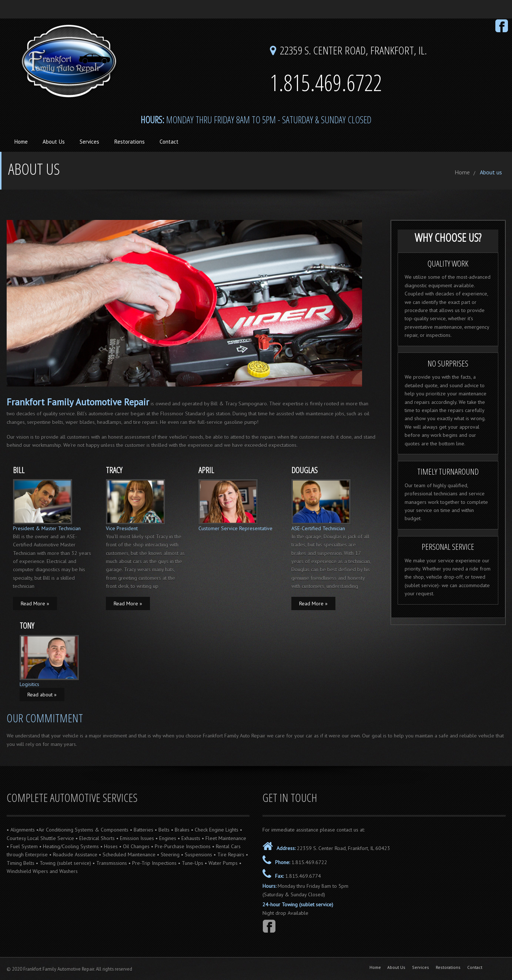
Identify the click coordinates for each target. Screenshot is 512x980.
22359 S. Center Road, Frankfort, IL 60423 (343, 848)
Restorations (129, 142)
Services (89, 142)
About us (491, 172)
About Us (54, 142)
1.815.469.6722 (309, 862)
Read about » (42, 695)
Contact (169, 142)
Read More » (35, 603)
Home (21, 142)
